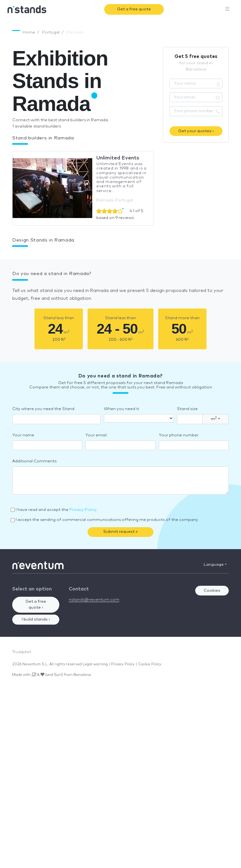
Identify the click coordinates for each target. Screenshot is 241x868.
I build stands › (36, 619)
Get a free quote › (36, 605)
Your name (23, 435)
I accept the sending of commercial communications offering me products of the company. (107, 520)
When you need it (121, 409)
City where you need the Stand (43, 409)
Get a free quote (134, 9)
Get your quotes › (196, 131)
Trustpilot (22, 652)
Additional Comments (34, 461)
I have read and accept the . (56, 510)
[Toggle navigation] (228, 9)
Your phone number (179, 435)
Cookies (212, 591)
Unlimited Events (118, 158)
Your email (96, 435)
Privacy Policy (83, 510)
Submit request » (120, 532)
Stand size (187, 409)
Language (215, 564)
